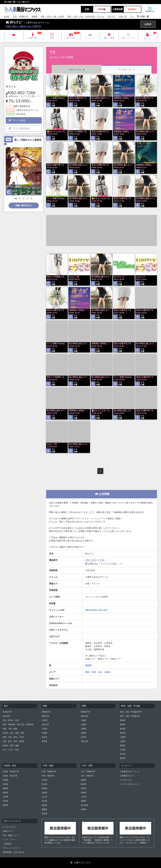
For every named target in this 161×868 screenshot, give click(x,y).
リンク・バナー (9, 840)
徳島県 (44, 805)
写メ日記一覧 (126, 70)
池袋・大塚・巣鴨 (10, 729)
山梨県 (123, 741)
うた (132, 17)
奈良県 (84, 737)
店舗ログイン (8, 831)
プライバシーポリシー (12, 848)
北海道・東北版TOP (11, 772)
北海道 (5, 784)
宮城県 (5, 780)
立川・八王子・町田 (11, 750)
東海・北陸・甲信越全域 (130, 716)
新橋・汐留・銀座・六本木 (13, 737)
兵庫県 (84, 729)
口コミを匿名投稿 (19, 128)
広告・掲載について (11, 835)
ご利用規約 (7, 844)
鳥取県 (44, 788)
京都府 (84, 725)
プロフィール (77, 70)
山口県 (44, 797)
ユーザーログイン (10, 827)
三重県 (123, 737)
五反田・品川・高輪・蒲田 (13, 733)
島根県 (44, 793)
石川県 (123, 750)
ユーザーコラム (126, 780)
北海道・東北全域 (10, 776)
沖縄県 (84, 809)
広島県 (44, 780)
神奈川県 (45, 725)
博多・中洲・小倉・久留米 (52, 17)
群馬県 (44, 741)
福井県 (123, 758)
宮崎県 (84, 801)
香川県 (44, 801)
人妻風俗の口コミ (127, 776)
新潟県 (123, 729)
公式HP (148, 24)
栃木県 (44, 737)
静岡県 (123, 725)
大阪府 (84, 720)
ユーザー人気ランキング (130, 784)
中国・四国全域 (48, 776)
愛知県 (123, 720)
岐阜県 (123, 733)
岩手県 (5, 801)
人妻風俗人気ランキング (130, 772)
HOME (7, 17)
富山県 (123, 754)
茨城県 (44, 733)
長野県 (123, 746)
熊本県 (84, 784)
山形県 (5, 797)
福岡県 (35, 17)
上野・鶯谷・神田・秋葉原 (13, 741)
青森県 (5, 788)
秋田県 (5, 793)
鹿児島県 (84, 805)
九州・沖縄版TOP (21, 17)
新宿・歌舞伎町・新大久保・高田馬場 (18, 725)
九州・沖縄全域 (87, 776)
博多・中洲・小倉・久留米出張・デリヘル (86, 17)
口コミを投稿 (17, 120)
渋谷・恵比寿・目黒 (11, 720)
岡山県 (44, 784)
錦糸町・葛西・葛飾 (11, 746)
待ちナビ (112, 17)
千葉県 (44, 729)
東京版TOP (7, 712)
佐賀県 (84, 788)
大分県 (84, 797)
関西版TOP (85, 712)
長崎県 (84, 793)
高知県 (44, 814)
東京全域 (6, 716)
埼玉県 (44, 720)
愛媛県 (44, 809)
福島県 (5, 805)
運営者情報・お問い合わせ (13, 852)
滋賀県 (84, 733)
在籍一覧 (123, 17)
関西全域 (84, 716)
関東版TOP (46, 712)
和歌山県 (84, 741)
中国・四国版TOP (49, 772)
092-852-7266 (22, 93)
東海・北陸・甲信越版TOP (131, 712)
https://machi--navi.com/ (96, 610)
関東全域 (45, 716)
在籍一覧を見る (24, 205)
